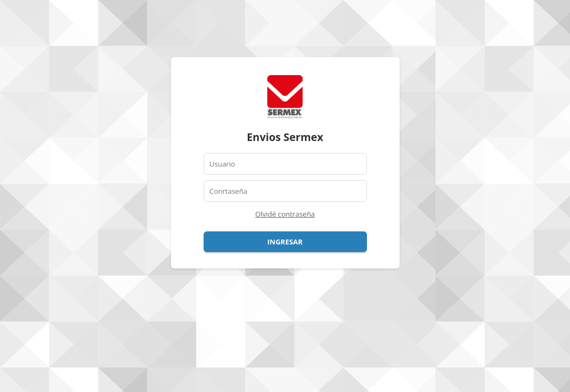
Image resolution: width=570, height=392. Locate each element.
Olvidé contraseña (285, 214)
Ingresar (285, 242)
